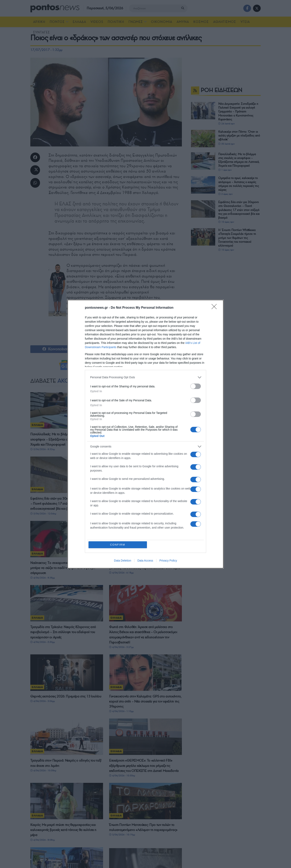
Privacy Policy (168, 561)
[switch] (196, 386)
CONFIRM (118, 545)
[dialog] (145, 434)
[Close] (215, 308)
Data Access (145, 561)
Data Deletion (123, 561)
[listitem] (145, 377)
